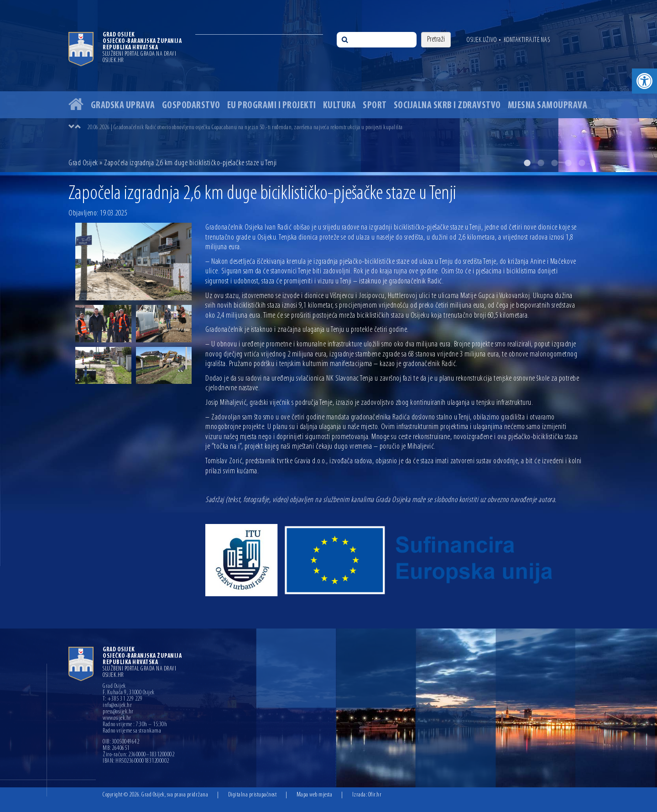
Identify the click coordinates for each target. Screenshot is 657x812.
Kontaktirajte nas (527, 40)
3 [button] (554, 163)
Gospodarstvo (191, 106)
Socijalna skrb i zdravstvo (447, 106)
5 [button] (582, 163)
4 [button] (568, 163)
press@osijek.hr (118, 712)
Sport (375, 106)
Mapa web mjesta (315, 795)
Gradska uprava (123, 106)
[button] (644, 81)
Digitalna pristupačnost (253, 795)
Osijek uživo (482, 40)
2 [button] (541, 163)
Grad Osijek (83, 163)
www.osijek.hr (117, 718)
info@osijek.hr (117, 706)
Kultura (340, 106)
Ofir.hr (375, 795)
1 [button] (527, 163)
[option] (328, 86)
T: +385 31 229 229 (123, 699)
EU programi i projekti (272, 106)
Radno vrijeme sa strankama (132, 731)
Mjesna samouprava (548, 106)
